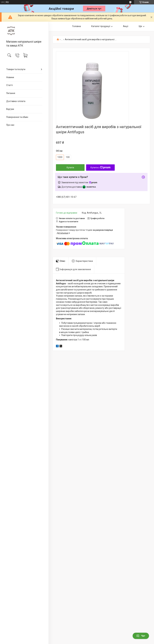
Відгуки (10, 109)
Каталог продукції (101, 26)
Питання (11, 93)
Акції (126, 26)
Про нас (10, 125)
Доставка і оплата (16, 101)
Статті (10, 85)
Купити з (100, 168)
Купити (70, 168)
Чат (141, 636)
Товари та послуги (16, 69)
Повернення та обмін (17, 117)
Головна (77, 26)
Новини (10, 77)
